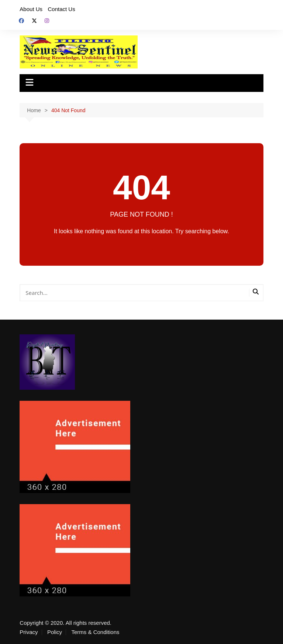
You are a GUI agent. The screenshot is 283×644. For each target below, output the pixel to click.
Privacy (29, 632)
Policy (55, 632)
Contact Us (62, 9)
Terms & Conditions (95, 632)
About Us (31, 9)
